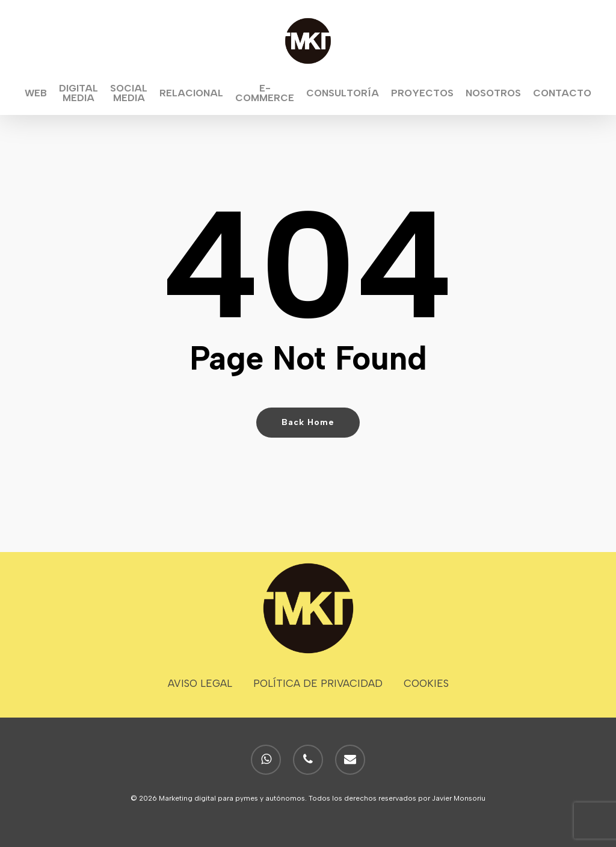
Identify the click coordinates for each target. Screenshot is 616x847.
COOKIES (426, 683)
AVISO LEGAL (200, 683)
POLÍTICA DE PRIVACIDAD (318, 683)
